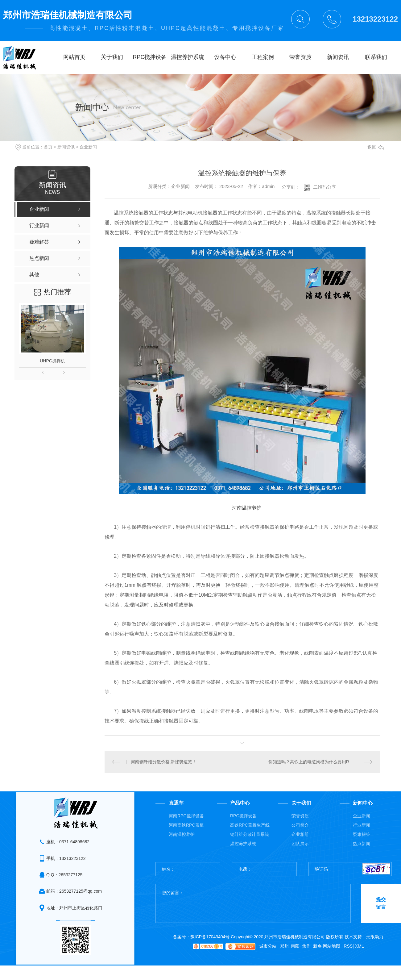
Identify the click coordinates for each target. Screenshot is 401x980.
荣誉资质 (300, 816)
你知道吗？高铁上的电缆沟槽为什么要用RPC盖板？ (318, 762)
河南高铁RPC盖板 (186, 825)
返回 (376, 147)
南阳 (295, 946)
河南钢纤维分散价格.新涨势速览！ (164, 762)
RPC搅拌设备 (243, 816)
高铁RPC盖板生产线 (250, 825)
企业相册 (300, 834)
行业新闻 (362, 825)
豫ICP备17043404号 (210, 937)
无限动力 (375, 937)
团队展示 (300, 844)
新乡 (317, 946)
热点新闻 (362, 844)
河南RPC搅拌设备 (186, 816)
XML (360, 946)
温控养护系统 (243, 844)
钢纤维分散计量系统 (250, 834)
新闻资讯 (66, 147)
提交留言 (381, 903)
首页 (48, 147)
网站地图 (333, 946)
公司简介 (300, 825)
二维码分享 (325, 187)
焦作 (306, 946)
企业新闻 (88, 147)
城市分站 (268, 946)
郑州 (284, 946)
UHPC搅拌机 (52, 361)
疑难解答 (362, 834)
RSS (349, 946)
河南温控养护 (182, 834)
